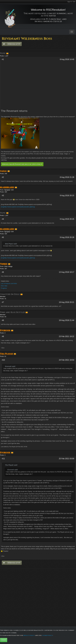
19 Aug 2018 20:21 (67, 302)
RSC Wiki (4, 286)
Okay (4, 640)
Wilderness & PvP (14, 44)
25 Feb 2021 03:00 (67, 459)
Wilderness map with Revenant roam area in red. (22, 164)
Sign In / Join (71, 2)
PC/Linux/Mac (54, 19)
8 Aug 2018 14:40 (67, 59)
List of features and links (9, 283)
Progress (4, 288)
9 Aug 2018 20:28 (67, 237)
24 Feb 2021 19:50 (67, 360)
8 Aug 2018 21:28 (67, 177)
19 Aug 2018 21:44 (67, 320)
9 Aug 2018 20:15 (67, 196)
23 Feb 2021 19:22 (67, 336)
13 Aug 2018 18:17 (67, 272)
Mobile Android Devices (48, 21)
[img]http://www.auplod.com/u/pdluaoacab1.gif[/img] (18, 207)
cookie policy (47, 635)
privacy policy (29, 635)
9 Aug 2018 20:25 (67, 219)
